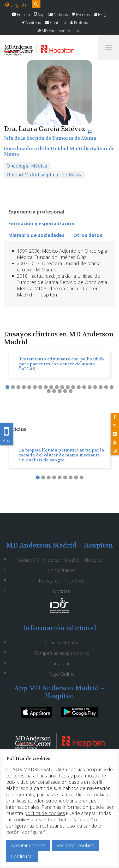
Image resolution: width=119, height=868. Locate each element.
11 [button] (62, 387)
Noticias (58, 14)
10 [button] (57, 387)
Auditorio (32, 23)
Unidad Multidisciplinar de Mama (45, 175)
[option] (59, 364)
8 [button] (46, 387)
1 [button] (7, 387)
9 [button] (51, 387)
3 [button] (18, 387)
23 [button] (60, 391)
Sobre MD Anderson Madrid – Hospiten (61, 560)
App (39, 14)
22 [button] (54, 391)
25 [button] (71, 391)
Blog (100, 14)
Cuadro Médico (61, 643)
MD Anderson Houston (59, 31)
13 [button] (73, 387)
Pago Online (61, 674)
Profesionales (84, 23)
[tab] (36, 212)
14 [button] (79, 387)
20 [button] (112, 387)
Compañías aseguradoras (62, 653)
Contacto (56, 23)
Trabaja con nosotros (61, 581)
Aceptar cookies (28, 845)
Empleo (21, 14)
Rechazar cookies (75, 845)
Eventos (81, 14)
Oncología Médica (27, 166)
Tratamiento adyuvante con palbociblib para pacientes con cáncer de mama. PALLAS (62, 364)
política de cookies (44, 813)
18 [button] (101, 387)
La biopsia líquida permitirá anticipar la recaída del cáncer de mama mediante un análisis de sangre (61, 455)
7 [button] (40, 387)
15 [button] (84, 387)
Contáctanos (61, 570)
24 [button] (65, 391)
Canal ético (61, 663)
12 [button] (68, 387)
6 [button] (35, 387)
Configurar (22, 856)
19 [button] (106, 387)
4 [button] (24, 387)
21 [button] (49, 391)
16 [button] (90, 387)
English (16, 5)
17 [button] (95, 387)
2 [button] (13, 387)
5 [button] (29, 387)
